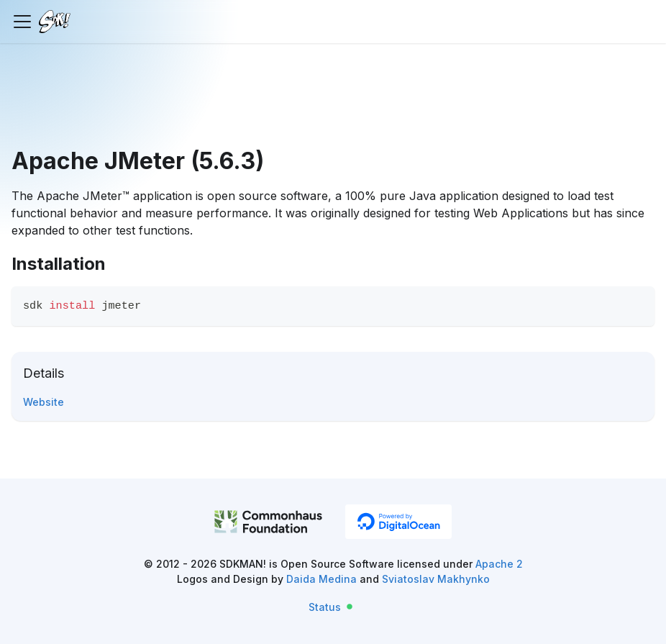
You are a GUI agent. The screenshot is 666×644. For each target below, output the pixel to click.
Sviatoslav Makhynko (436, 579)
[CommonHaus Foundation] (268, 523)
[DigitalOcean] (398, 522)
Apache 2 (499, 564)
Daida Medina (321, 579)
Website (44, 402)
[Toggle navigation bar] (22, 22)
